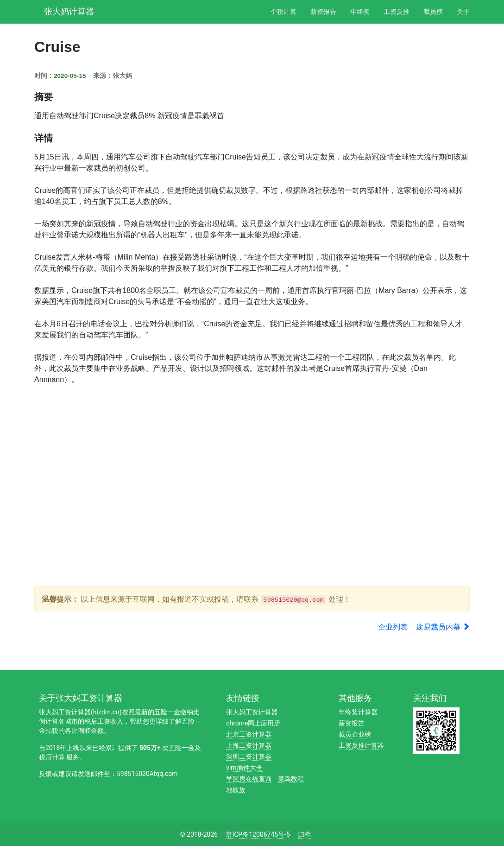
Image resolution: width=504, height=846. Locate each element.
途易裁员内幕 (443, 627)
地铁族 (236, 790)
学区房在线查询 (249, 779)
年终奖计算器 (358, 712)
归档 (304, 834)
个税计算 (283, 12)
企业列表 (393, 627)
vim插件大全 (244, 768)
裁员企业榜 (355, 734)
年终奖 (360, 12)
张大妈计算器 (69, 10)
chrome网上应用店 (253, 723)
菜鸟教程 (291, 779)
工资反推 (397, 12)
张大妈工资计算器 (65, 712)
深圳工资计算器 (249, 757)
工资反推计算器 (361, 745)
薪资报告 (323, 12)
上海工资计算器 (249, 745)
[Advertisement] (203, 554)
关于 (463, 12)
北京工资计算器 (249, 734)
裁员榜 (433, 12)
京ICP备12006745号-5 (258, 834)
